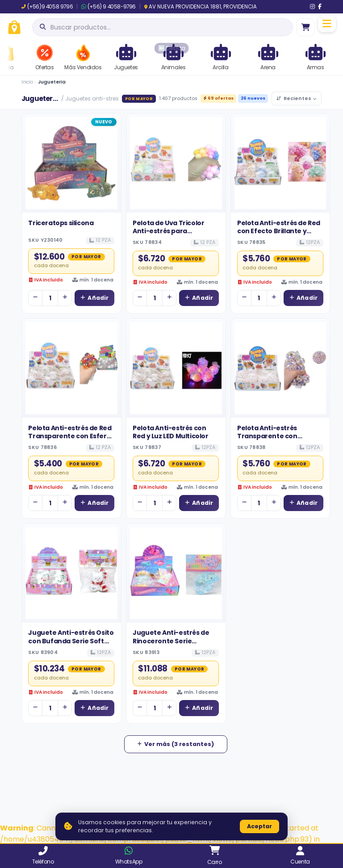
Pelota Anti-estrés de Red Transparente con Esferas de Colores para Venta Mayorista (71, 440)
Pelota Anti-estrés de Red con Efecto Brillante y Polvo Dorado (279, 231)
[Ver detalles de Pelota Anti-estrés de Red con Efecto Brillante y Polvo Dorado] (280, 163)
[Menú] (327, 24)
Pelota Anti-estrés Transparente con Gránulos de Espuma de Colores (276, 440)
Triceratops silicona (61, 223)
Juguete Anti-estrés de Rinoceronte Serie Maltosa (171, 641)
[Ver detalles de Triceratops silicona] (71, 163)
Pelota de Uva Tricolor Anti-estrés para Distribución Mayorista (170, 231)
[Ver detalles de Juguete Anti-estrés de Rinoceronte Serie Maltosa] (176, 573)
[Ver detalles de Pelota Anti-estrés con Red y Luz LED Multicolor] (176, 368)
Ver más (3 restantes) (176, 744)
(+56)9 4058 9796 (47, 7)
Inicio (27, 82)
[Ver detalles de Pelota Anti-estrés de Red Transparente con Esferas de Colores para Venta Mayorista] (71, 368)
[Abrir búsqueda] (163, 27)
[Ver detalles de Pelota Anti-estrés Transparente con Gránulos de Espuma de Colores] (280, 368)
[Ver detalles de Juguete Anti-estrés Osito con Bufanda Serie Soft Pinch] (71, 573)
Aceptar (259, 826)
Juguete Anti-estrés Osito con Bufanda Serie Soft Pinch (71, 641)
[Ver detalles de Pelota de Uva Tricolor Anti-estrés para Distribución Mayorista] (176, 163)
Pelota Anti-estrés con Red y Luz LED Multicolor (170, 432)
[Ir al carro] (305, 27)
